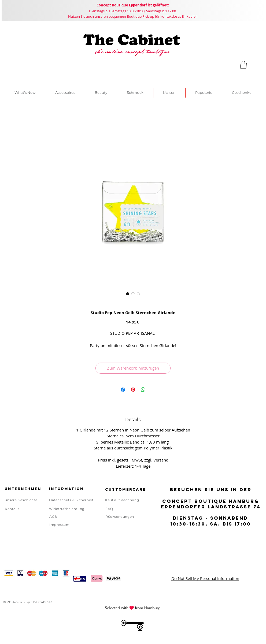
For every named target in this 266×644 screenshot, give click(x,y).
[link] (243, 65)
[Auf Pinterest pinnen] (133, 390)
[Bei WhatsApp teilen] (143, 390)
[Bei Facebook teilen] (123, 390)
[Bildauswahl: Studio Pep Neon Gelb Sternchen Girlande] (128, 294)
